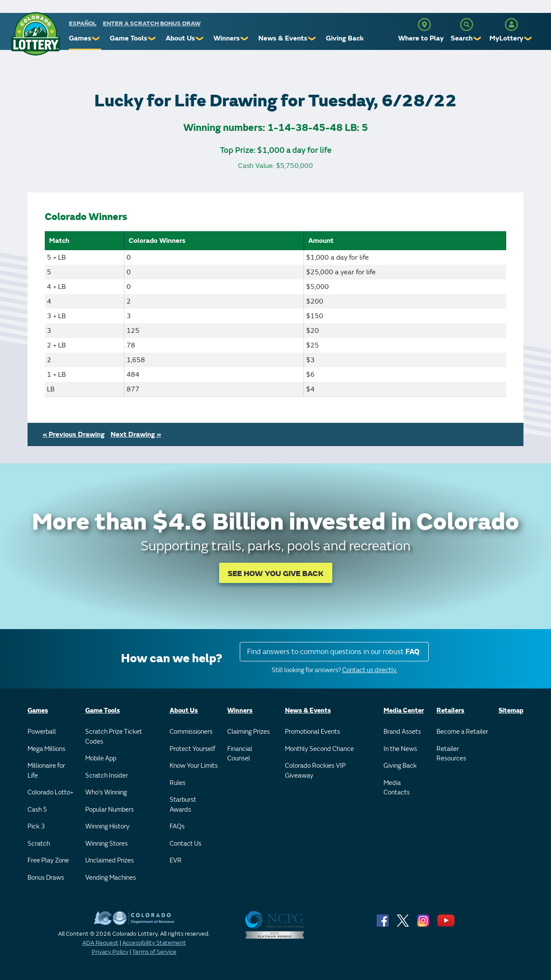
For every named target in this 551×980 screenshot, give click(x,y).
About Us (180, 38)
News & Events (283, 38)
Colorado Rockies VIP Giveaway (315, 771)
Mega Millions (46, 749)
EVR (176, 861)
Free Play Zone (48, 861)
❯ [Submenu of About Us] (200, 39)
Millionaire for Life (46, 771)
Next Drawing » (136, 434)
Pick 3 (36, 826)
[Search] (467, 25)
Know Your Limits (194, 766)
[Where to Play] (424, 25)
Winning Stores (107, 844)
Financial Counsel (240, 754)
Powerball (42, 732)
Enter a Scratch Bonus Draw (152, 23)
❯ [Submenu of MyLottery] (528, 39)
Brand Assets (402, 732)
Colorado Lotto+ (51, 792)
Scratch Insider (107, 776)
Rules (178, 783)
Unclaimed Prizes (110, 861)
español (83, 23)
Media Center (404, 711)
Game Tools (128, 38)
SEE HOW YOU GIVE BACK (276, 574)
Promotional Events (313, 732)
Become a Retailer (462, 732)
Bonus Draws (46, 878)
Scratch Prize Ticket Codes (114, 737)
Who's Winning (106, 792)
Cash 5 (37, 810)
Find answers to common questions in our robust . (334, 652)
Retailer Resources (451, 754)
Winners (227, 38)
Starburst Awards (183, 805)
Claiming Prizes (249, 732)
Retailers (450, 711)
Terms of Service (154, 952)
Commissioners (191, 732)
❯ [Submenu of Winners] (245, 39)
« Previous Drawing (74, 434)
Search (462, 38)
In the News (400, 749)
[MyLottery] (511, 25)
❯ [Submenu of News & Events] (312, 39)
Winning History (107, 826)
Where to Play (421, 38)
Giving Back (345, 38)
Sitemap (511, 711)
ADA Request (100, 943)
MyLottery (506, 38)
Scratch (39, 844)
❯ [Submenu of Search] (478, 39)
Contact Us (186, 844)
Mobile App (101, 758)
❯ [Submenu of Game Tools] (152, 39)
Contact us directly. (370, 670)
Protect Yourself (192, 749)
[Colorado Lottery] (36, 34)
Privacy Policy (110, 952)
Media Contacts (397, 788)
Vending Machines (111, 878)
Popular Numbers (110, 810)
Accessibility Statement (154, 943)
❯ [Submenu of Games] (96, 39)
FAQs (177, 826)
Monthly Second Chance (319, 749)
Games (80, 38)
